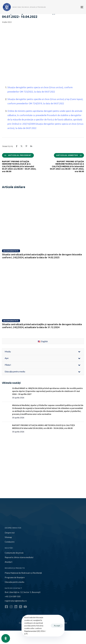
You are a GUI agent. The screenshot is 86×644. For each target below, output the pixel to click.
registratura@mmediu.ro (16, 601)
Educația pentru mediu (14, 582)
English (43, 341)
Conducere (10, 542)
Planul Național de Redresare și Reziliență (23, 573)
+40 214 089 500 (13, 596)
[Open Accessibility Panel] (6, 638)
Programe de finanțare (15, 577)
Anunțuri (8, 562)
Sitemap (8, 537)
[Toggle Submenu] (79, 352)
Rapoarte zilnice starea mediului (19, 557)
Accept (57, 626)
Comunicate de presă (14, 553)
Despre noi (10, 533)
